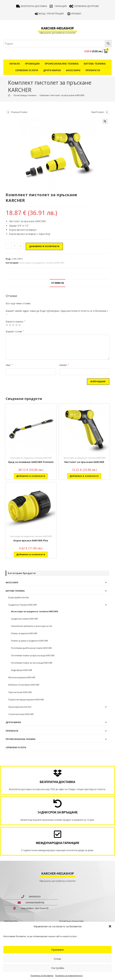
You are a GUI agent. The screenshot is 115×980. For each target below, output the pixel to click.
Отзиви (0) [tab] (57, 283)
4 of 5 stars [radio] (16, 325)
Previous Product (19, 112)
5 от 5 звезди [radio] (20, 325)
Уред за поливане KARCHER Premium (31, 462)
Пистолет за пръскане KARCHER (84, 462)
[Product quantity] (15, 246)
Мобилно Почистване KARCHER (24, 685)
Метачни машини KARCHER (22, 677)
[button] (110, 926)
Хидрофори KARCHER (22, 670)
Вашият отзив (15, 331)
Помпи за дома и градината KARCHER (29, 641)
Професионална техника (62, 64)
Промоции (32, 64)
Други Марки (52, 70)
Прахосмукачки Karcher (20, 707)
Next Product (98, 112)
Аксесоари (73, 70)
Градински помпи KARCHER (24, 619)
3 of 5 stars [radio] (13, 325)
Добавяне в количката (44, 246)
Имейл (64, 365)
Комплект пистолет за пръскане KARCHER (62, 95)
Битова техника (95, 64)
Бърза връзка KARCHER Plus (31, 540)
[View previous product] (8, 112)
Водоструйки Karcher (19, 597)
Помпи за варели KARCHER (24, 633)
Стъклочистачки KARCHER (21, 714)
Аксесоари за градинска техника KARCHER (42, 263)
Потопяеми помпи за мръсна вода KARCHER (33, 656)
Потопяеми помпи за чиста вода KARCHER (32, 663)
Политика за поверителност (69, 976)
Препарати (93, 70)
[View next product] (107, 112)
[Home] (9, 95)
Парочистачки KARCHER (20, 692)
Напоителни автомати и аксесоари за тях (32, 626)
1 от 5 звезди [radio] (7, 325)
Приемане (57, 950)
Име (9, 365)
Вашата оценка (16, 322)
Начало (15, 64)
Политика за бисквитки (42, 976)
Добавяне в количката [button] (31, 476)
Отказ (57, 959)
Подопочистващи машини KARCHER (26, 700)
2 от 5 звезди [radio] (10, 325)
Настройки (58, 968)
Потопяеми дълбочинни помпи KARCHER (31, 648)
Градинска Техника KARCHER (23, 605)
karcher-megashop (57, 28)
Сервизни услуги (27, 70)
